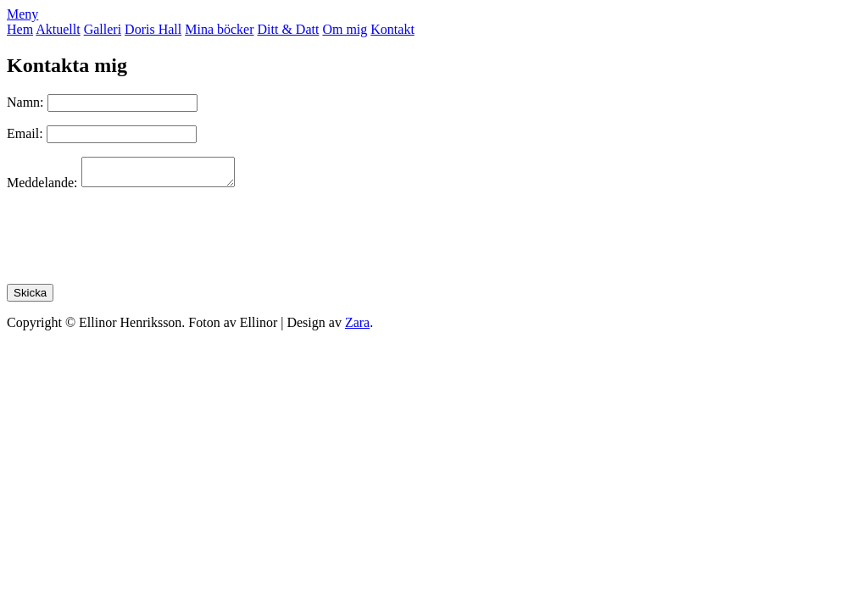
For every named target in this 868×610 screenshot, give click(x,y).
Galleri (103, 29)
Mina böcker (219, 29)
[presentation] (136, 242)
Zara (357, 327)
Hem (20, 29)
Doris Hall (153, 29)
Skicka (30, 298)
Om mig (345, 29)
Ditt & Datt (289, 29)
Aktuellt (58, 29)
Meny (22, 14)
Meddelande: (42, 188)
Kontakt (392, 29)
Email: (25, 133)
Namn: (27, 102)
